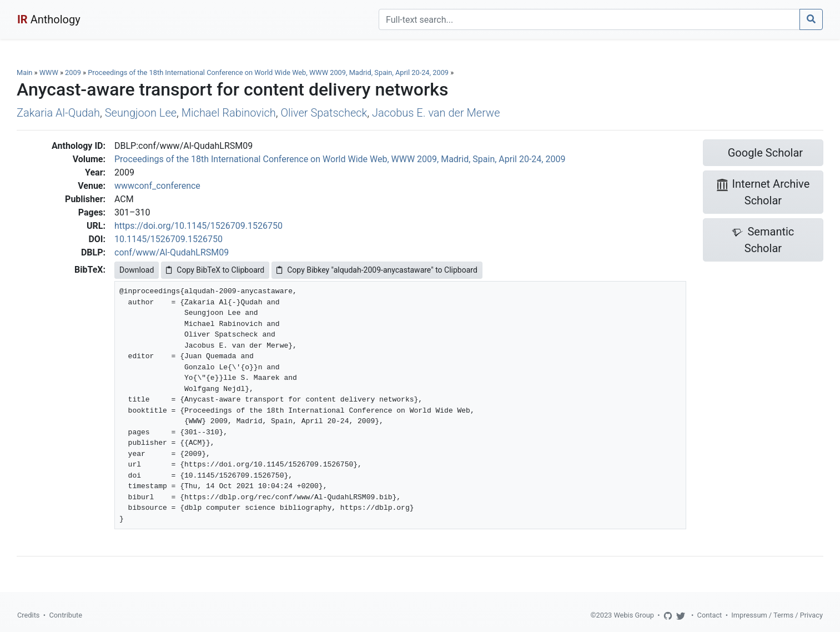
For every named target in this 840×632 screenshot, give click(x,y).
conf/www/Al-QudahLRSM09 (172, 252)
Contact (710, 615)
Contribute (66, 615)
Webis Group (634, 615)
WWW (49, 72)
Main (24, 72)
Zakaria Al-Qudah (58, 113)
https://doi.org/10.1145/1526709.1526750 (198, 226)
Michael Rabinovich (229, 113)
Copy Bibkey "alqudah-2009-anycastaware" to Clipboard (377, 270)
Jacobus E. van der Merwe (436, 113)
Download (137, 270)
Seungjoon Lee (141, 113)
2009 (73, 72)
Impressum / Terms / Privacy (777, 615)
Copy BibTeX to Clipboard (215, 270)
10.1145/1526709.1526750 (168, 239)
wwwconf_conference (157, 186)
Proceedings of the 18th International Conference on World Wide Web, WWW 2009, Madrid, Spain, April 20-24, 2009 (269, 72)
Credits (28, 615)
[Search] (589, 19)
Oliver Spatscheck (324, 113)
